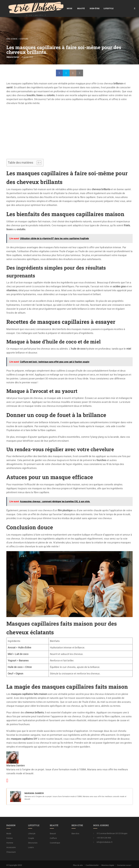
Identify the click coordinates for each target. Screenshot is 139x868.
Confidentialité (92, 859)
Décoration (33, 837)
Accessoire (11, 842)
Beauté (57, 6)
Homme (10, 837)
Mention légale (108, 859)
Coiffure (24, 33)
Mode (45, 6)
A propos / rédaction (123, 863)
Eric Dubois (12, 33)
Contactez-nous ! (124, 859)
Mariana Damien (13, 51)
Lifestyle (84, 6)
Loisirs (31, 842)
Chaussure (11, 846)
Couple (31, 832)
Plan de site (78, 859)
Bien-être (71, 6)
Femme (10, 832)
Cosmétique (55, 837)
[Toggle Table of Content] (38, 157)
